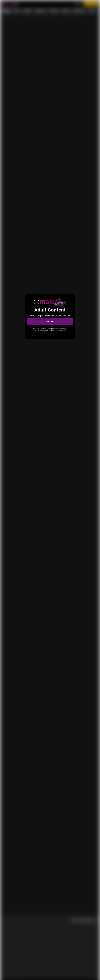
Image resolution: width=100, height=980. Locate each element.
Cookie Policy (41, 330)
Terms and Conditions (50, 332)
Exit (50, 336)
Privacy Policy (55, 330)
